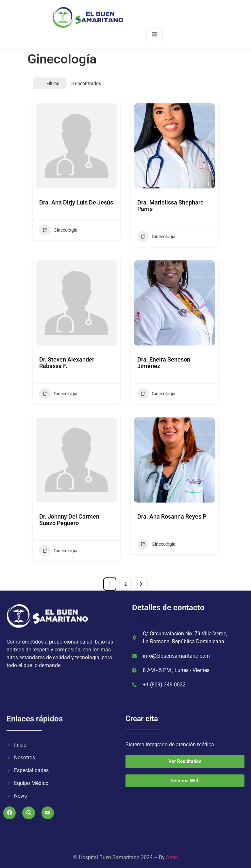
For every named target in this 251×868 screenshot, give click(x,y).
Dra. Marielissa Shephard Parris (170, 206)
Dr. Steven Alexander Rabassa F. (67, 363)
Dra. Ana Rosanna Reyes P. (172, 516)
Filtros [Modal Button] (49, 83)
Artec (172, 857)
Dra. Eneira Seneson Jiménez (164, 363)
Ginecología (58, 230)
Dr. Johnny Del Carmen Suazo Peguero (69, 520)
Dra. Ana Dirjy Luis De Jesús (76, 202)
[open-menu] (155, 35)
